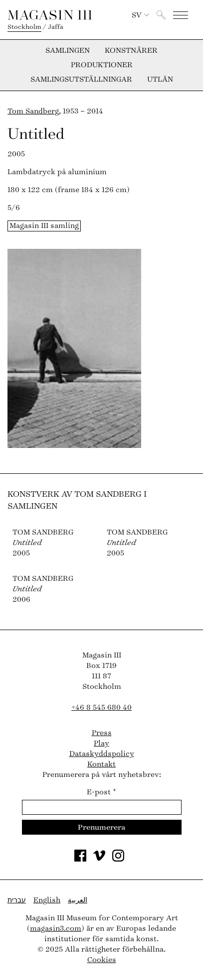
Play (101, 743)
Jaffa (56, 27)
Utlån (160, 80)
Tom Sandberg (33, 111)
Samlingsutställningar (81, 80)
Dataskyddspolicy (102, 754)
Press (102, 733)
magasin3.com (56, 928)
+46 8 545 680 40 (101, 708)
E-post (101, 792)
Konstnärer (131, 51)
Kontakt (101, 764)
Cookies (102, 960)
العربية (78, 900)
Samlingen (68, 51)
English (47, 900)
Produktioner (102, 65)
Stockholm (24, 27)
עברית (17, 900)
